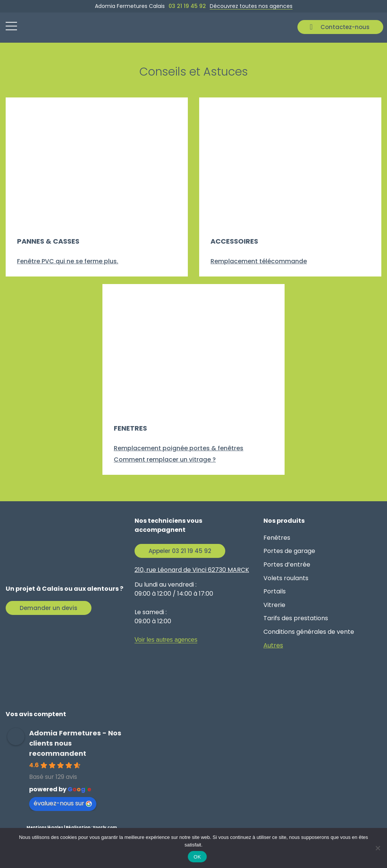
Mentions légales (45, 827)
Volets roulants (286, 578)
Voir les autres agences (166, 640)
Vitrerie (274, 605)
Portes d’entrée (287, 565)
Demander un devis (49, 608)
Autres (273, 645)
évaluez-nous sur (63, 803)
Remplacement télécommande (259, 261)
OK (197, 857)
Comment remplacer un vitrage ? (165, 459)
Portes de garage (289, 551)
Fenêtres (277, 538)
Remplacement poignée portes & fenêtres (179, 448)
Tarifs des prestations (296, 618)
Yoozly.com (105, 827)
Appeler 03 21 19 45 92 (180, 551)
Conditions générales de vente (309, 632)
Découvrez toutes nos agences (251, 6)
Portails (275, 591)
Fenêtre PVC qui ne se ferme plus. (68, 261)
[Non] (378, 848)
